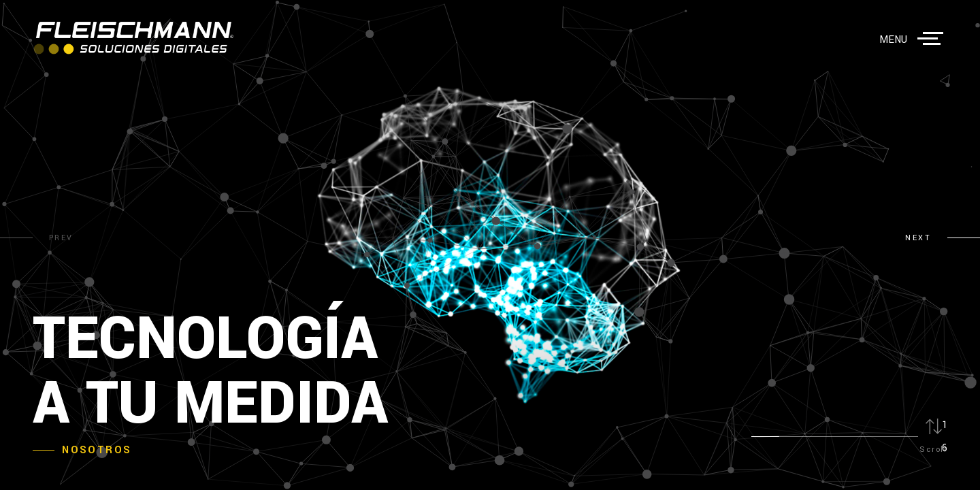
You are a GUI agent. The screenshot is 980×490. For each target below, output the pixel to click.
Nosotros (97, 450)
